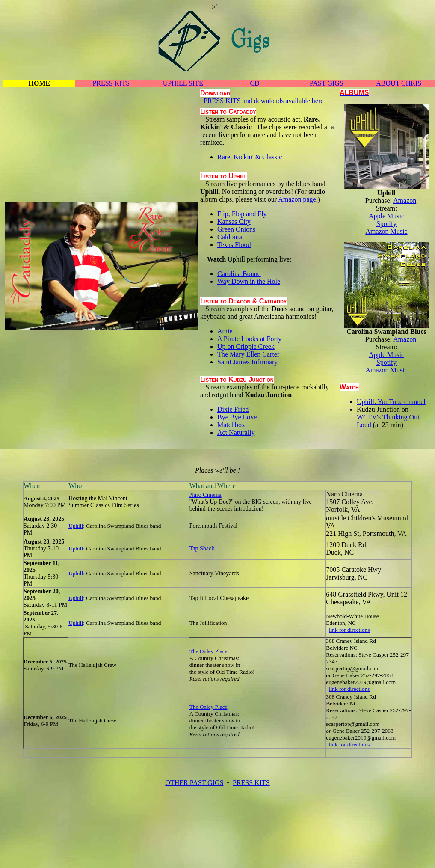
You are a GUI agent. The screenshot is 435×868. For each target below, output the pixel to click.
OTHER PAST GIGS (194, 783)
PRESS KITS (111, 83)
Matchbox (231, 425)
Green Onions (236, 229)
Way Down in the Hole (249, 281)
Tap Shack (202, 548)
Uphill (76, 526)
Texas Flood (234, 245)
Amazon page (297, 199)
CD (254, 83)
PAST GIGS (327, 83)
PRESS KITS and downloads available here (263, 101)
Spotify (386, 224)
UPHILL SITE (183, 83)
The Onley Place (209, 651)
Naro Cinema (206, 495)
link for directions (349, 630)
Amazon (405, 201)
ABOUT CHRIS (399, 83)
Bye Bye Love (237, 417)
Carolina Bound (239, 274)
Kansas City (234, 221)
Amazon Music (386, 231)
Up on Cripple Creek (246, 346)
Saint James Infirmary (247, 362)
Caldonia (230, 237)
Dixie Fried (233, 409)
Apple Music (386, 216)
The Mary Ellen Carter (248, 354)
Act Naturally (236, 433)
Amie (225, 331)
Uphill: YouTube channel (391, 402)
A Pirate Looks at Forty (249, 339)
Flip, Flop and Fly (242, 214)
